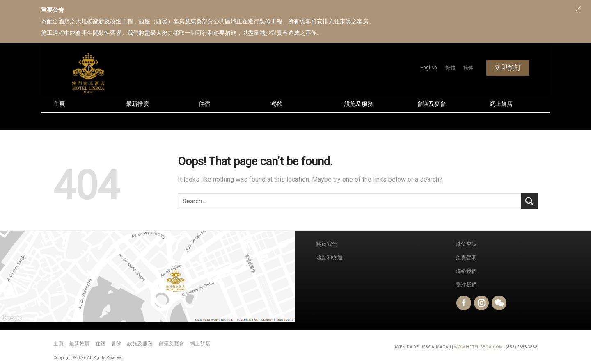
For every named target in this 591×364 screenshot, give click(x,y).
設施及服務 (359, 104)
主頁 (59, 104)
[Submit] (529, 201)
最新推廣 (137, 104)
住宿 (204, 104)
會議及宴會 (431, 104)
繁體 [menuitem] (450, 68)
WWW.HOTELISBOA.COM (478, 347)
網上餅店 (501, 104)
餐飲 (277, 104)
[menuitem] (429, 68)
